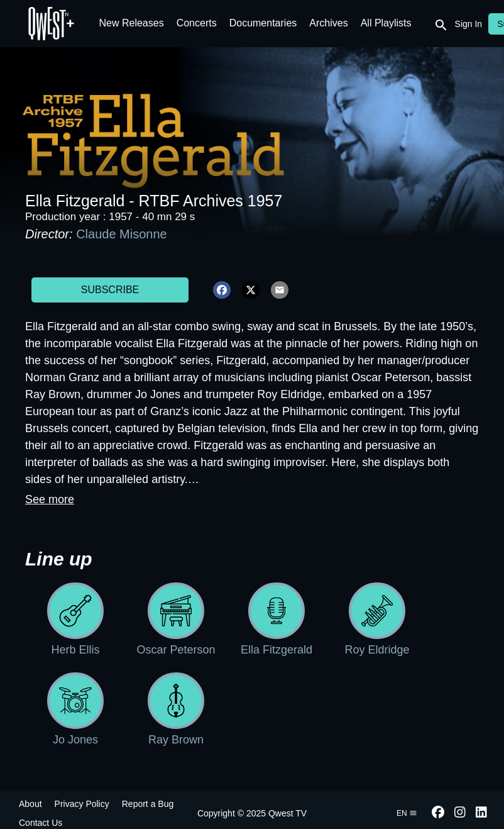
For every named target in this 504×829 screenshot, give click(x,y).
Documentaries (263, 23)
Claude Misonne (122, 234)
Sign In (469, 24)
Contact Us (41, 823)
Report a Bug (148, 804)
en (407, 813)
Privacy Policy (82, 804)
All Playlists (386, 23)
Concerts (197, 23)
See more (50, 499)
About (30, 804)
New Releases (132, 23)
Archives (328, 23)
